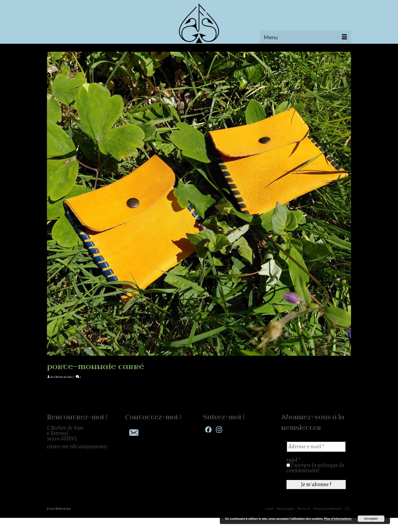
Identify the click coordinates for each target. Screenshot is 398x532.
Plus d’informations (338, 519)
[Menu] (305, 37)
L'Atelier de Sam (63, 377)
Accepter (371, 519)
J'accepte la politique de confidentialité (315, 468)
